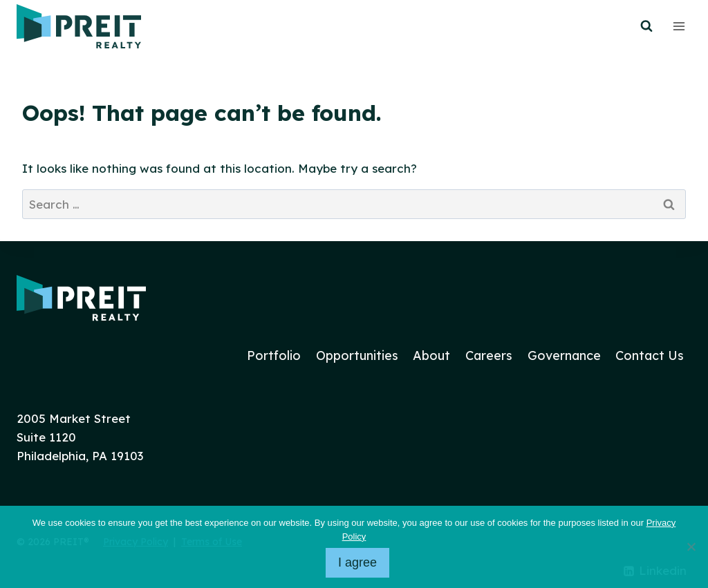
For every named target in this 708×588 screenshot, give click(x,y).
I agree (357, 562)
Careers (489, 355)
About (431, 355)
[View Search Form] (646, 26)
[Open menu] (679, 26)
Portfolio (274, 355)
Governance (564, 355)
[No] (691, 547)
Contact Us (650, 355)
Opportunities (357, 355)
